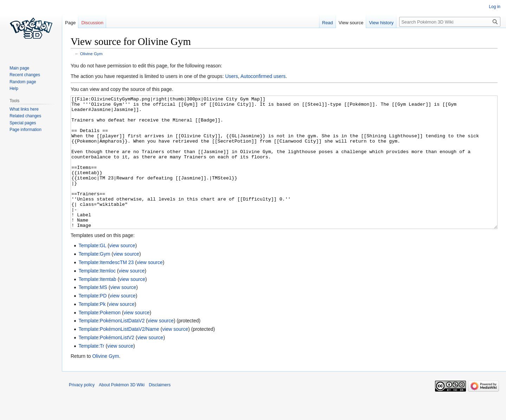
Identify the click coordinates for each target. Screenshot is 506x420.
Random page (23, 82)
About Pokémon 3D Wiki (122, 411)
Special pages (23, 123)
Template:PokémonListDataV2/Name (119, 355)
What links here (24, 109)
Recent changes (25, 75)
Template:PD (92, 322)
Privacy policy (82, 411)
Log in (495, 7)
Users (232, 76)
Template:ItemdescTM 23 (106, 289)
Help (14, 88)
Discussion (92, 23)
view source (122, 272)
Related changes (25, 116)
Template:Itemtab (97, 306)
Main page (19, 68)
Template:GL (92, 272)
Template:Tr (91, 372)
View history (381, 23)
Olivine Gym (91, 54)
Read (328, 23)
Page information (25, 130)
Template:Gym (94, 280)
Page (70, 23)
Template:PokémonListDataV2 (111, 347)
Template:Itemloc (97, 297)
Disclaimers (160, 411)
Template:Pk (92, 330)
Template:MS (93, 314)
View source (351, 23)
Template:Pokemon (99, 339)
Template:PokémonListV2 (106, 364)
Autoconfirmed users (263, 76)
